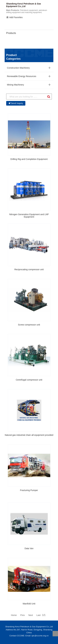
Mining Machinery (15, 85)
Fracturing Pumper (29, 490)
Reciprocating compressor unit (29, 269)
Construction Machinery (18, 68)
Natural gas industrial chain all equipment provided (29, 435)
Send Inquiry (16, 103)
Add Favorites (14, 17)
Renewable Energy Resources (22, 76)
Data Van (29, 548)
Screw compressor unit (29, 325)
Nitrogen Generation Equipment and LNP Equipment (29, 216)
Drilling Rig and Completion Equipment (29, 159)
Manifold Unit (29, 604)
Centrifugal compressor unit (29, 380)
